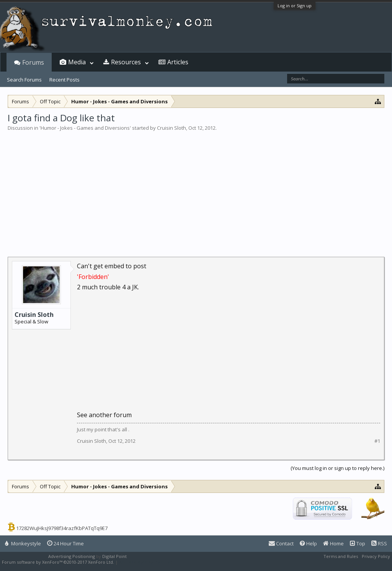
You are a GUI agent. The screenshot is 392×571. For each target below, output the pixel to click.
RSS (379, 543)
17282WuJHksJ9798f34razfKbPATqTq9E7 (62, 528)
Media (77, 62)
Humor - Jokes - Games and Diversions (85, 128)
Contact (281, 543)
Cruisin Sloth (171, 128)
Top (358, 543)
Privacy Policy (376, 556)
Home (333, 543)
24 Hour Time (65, 543)
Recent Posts (65, 80)
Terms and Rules (341, 556)
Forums (33, 62)
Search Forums (24, 80)
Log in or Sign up (295, 6)
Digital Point (114, 556)
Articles (178, 62)
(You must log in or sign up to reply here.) (337, 468)
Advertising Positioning (72, 556)
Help (308, 543)
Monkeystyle (23, 543)
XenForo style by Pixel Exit (146, 562)
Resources (126, 62)
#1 (377, 441)
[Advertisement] (196, 189)
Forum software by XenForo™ (58, 562)
